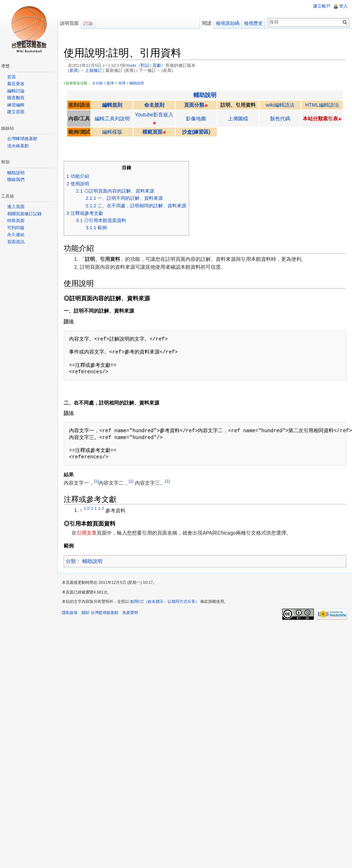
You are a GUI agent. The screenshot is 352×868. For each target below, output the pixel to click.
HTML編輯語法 (322, 105)
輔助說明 (137, 83)
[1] (96, 481)
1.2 (101, 509)
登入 (343, 6)
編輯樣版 (112, 132)
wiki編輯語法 (280, 105)
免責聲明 (130, 613)
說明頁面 (69, 23)
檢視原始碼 (228, 23)
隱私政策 (70, 613)
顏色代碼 (280, 119)
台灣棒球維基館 (22, 139)
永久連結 (16, 235)
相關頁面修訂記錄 (24, 214)
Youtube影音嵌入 (154, 115)
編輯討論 (16, 91)
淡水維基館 (18, 146)
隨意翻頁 (16, 98)
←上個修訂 (91, 70)
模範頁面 (152, 132)
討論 (88, 23)
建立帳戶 (322, 6)
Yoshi (131, 65)
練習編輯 (16, 105)
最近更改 (16, 84)
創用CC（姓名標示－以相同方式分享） (165, 601)
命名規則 (154, 105)
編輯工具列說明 (112, 119)
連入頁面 (16, 207)
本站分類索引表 (320, 119)
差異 (74, 70)
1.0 (87, 509)
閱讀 (207, 23)
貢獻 (157, 65)
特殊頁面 (16, 221)
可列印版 (16, 228)
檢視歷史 (253, 23)
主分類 (97, 83)
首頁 (12, 77)
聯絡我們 (16, 180)
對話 (145, 65)
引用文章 (87, 533)
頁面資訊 (16, 242)
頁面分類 (194, 105)
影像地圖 (196, 119)
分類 (71, 561)
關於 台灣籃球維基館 (100, 613)
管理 (122, 83)
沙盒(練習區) (196, 132)
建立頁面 (16, 112)
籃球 (110, 83)
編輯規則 (112, 105)
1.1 (94, 509)
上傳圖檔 (238, 119)
